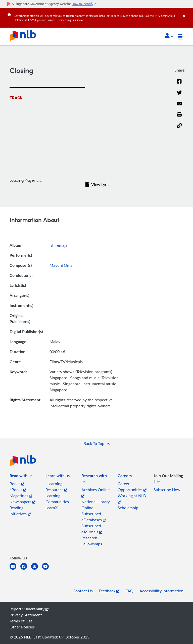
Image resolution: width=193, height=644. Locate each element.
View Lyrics (98, 184)
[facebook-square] (26, 569)
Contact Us (83, 591)
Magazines (21, 496)
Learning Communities (57, 499)
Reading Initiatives (20, 511)
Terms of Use (21, 621)
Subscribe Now (167, 490)
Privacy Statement (26, 615)
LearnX (52, 508)
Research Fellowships (92, 541)
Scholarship (128, 508)
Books (17, 484)
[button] (169, 36)
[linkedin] (15, 569)
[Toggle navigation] (180, 36)
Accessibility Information (161, 591)
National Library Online (96, 505)
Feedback (109, 591)
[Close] (187, 12)
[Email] (179, 107)
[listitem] (21, 477)
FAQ (129, 591)
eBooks (18, 490)
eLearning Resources (56, 487)
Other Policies (22, 627)
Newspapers (22, 502)
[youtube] (47, 569)
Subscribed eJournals (92, 529)
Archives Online (95, 492)
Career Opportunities (132, 487)
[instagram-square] (37, 569)
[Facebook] (179, 85)
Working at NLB (132, 498)
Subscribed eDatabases (94, 517)
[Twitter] (179, 96)
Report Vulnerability (29, 609)
